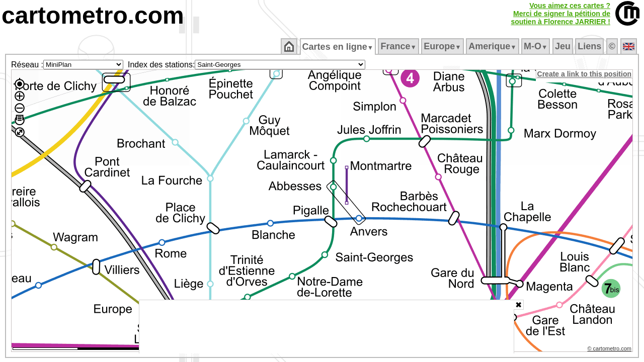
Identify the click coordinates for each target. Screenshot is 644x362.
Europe (443, 46)
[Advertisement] (327, 327)
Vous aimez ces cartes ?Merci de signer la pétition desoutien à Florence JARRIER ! (560, 14)
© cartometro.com (610, 350)
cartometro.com (93, 15)
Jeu (563, 46)
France (399, 46)
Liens (590, 46)
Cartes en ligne (338, 47)
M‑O (537, 46)
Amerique (493, 46)
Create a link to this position (585, 74)
